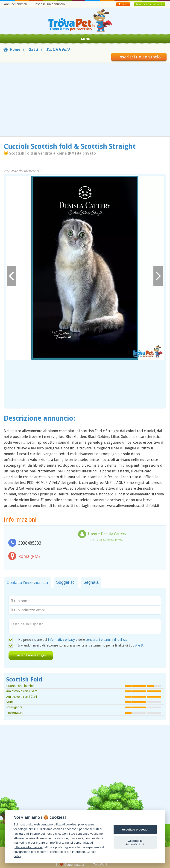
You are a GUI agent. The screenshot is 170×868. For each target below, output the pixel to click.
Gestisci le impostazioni (135, 842)
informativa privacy (62, 640)
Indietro (12, 276)
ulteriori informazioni (29, 847)
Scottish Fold (24, 680)
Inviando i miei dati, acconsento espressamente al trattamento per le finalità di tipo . (81, 645)
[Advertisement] (85, 100)
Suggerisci (66, 582)
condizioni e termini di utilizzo (107, 640)
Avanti (158, 276)
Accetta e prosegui (135, 829)
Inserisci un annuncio (50, 4)
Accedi (123, 4)
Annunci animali (15, 4)
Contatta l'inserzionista (27, 583)
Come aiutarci (72, 865)
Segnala (91, 582)
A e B (139, 645)
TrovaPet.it (100, 864)
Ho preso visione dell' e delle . (73, 640)
